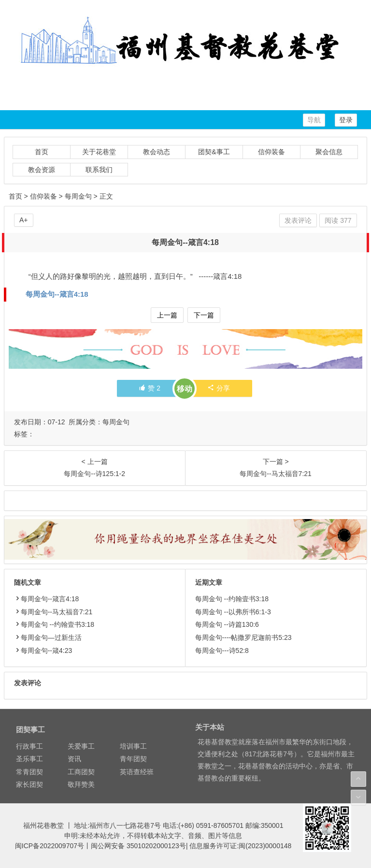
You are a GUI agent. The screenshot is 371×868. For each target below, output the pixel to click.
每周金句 (78, 196)
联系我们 (99, 170)
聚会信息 (329, 152)
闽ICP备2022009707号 (50, 846)
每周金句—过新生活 (48, 637)
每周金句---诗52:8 (222, 651)
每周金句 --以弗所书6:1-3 (233, 612)
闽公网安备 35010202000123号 (138, 846)
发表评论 (298, 220)
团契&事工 (214, 152)
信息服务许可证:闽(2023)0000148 (240, 846)
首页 (42, 152)
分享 (219, 388)
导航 (314, 120)
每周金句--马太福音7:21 (53, 612)
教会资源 (42, 170)
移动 (185, 389)
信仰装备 (271, 152)
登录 (346, 120)
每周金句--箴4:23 (43, 651)
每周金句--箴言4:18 (57, 294)
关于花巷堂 (99, 152)
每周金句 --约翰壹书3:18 (54, 624)
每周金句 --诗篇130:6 (227, 624)
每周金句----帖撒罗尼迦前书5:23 (243, 637)
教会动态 (157, 152)
